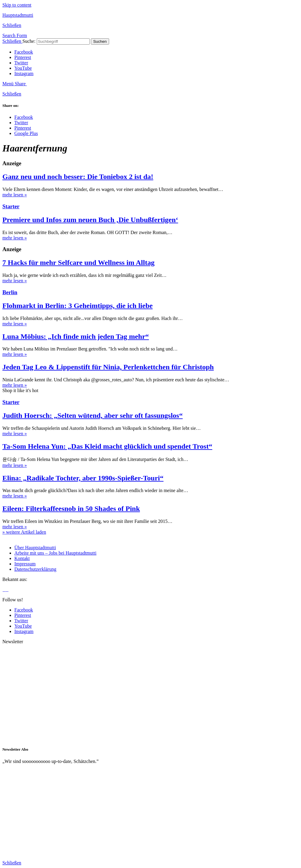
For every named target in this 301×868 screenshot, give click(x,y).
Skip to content (17, 5)
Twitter (21, 63)
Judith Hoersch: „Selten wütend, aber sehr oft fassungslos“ (93, 415)
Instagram (24, 73)
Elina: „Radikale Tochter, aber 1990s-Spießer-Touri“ (83, 478)
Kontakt (22, 558)
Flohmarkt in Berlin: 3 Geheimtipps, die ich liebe (78, 306)
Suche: (29, 41)
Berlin (10, 292)
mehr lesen (15, 195)
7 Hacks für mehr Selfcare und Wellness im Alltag (78, 262)
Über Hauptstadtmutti (35, 548)
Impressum (25, 564)
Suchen (100, 41)
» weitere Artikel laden (24, 532)
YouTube (23, 68)
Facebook (24, 52)
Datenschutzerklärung (35, 569)
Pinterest (23, 57)
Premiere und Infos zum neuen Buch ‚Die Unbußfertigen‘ (90, 220)
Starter (11, 206)
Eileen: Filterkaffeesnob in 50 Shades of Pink (71, 509)
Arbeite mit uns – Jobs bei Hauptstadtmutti (55, 553)
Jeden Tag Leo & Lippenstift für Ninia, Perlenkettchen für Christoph (108, 367)
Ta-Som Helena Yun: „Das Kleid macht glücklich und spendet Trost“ (107, 446)
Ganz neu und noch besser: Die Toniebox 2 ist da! (78, 177)
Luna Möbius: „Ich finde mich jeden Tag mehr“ (76, 336)
